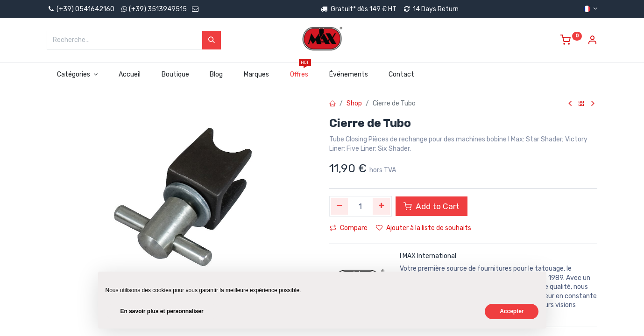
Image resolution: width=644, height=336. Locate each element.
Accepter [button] (512, 311)
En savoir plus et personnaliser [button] (162, 311)
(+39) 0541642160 (81, 9)
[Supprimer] (340, 206)
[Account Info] (592, 41)
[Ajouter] (381, 206)
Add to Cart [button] (432, 206)
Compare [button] (349, 228)
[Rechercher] (212, 40)
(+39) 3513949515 (158, 9)
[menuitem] (129, 75)
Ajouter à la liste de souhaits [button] (424, 228)
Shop (354, 103)
